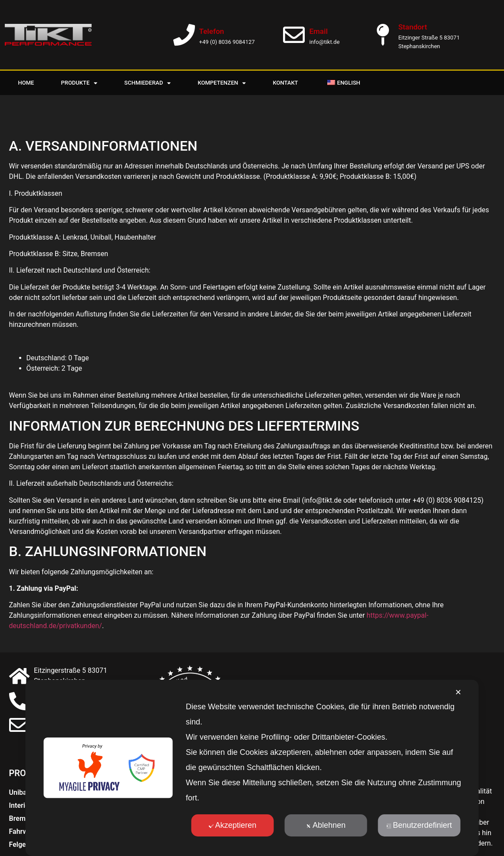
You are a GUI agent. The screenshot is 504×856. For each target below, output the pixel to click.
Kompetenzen (222, 83)
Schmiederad (147, 83)
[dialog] (252, 768)
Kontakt (285, 83)
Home (26, 83)
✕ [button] (458, 692)
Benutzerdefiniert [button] (419, 825)
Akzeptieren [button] (232, 825)
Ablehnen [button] (326, 825)
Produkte (79, 83)
